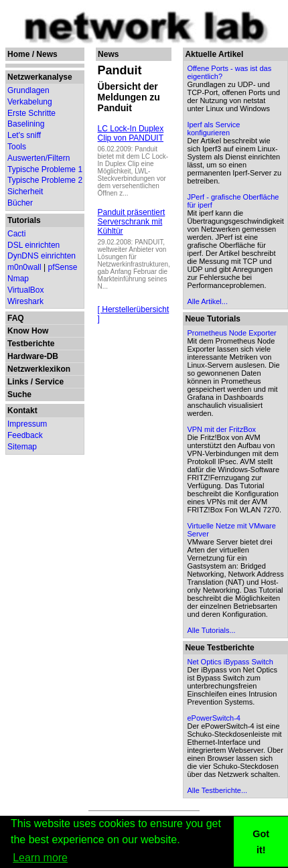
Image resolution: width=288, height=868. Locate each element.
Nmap (18, 279)
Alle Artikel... (207, 301)
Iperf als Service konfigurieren (213, 129)
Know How (28, 331)
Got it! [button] (261, 842)
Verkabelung (30, 102)
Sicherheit (25, 192)
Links (18, 382)
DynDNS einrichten (42, 256)
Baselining (26, 124)
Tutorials (24, 220)
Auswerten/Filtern (39, 158)
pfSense (63, 267)
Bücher (20, 203)
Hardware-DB (33, 356)
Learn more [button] (40, 858)
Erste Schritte (31, 113)
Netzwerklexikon (39, 369)
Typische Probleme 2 (45, 180)
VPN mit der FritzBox (221, 429)
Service (49, 382)
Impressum (27, 424)
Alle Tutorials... (211, 630)
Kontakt (22, 411)
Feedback (25, 435)
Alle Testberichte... (217, 790)
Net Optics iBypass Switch (230, 662)
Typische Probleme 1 (45, 169)
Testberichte (31, 344)
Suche (19, 394)
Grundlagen (28, 90)
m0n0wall (24, 267)
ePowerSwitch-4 (213, 718)
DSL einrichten (33, 245)
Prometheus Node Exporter (231, 333)
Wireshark (25, 301)
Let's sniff (24, 135)
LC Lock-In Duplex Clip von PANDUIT (131, 133)
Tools (17, 147)
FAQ (16, 318)
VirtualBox (25, 290)
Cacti (16, 234)
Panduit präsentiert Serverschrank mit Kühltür (132, 222)
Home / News (32, 54)
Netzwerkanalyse (40, 77)
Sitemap (22, 447)
